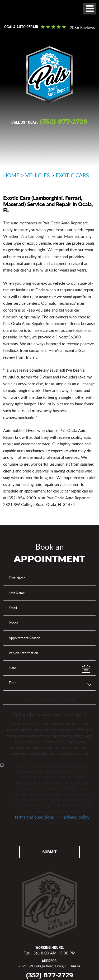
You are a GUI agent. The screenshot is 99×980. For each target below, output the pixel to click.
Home (11, 175)
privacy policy (77, 817)
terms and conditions (34, 817)
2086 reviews (82, 28)
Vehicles (38, 175)
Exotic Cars (72, 175)
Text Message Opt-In (50, 700)
